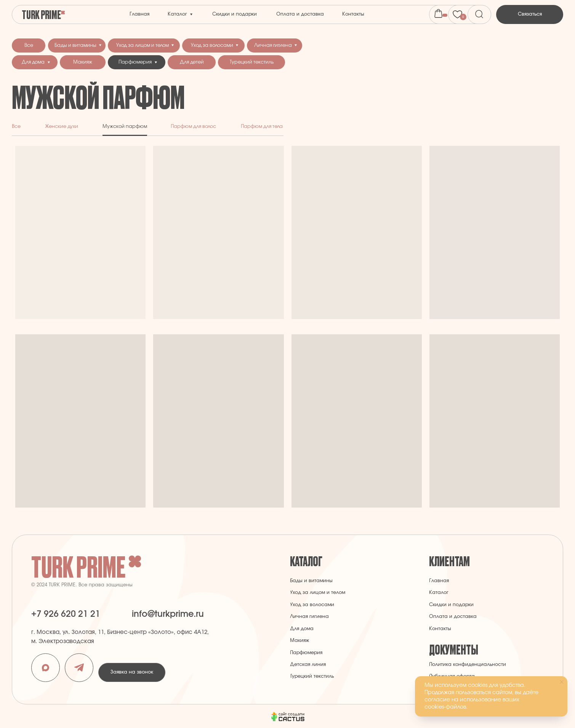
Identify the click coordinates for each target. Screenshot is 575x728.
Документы (454, 649)
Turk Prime (41, 14)
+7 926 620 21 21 (66, 614)
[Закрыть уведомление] (562, 682)
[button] (530, 14)
